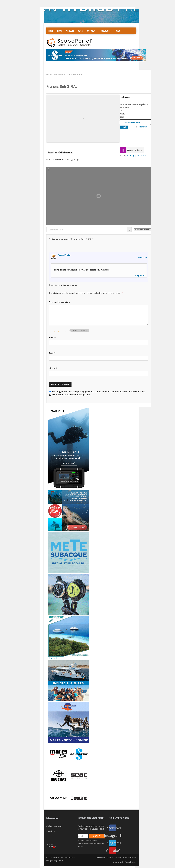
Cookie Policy (129, 858)
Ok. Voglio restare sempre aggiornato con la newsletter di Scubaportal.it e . (97, 393)
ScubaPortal (65, 255)
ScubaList (92, 31)
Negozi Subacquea (136, 150)
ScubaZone (106, 31)
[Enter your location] (87, 230)
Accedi (53, 658)
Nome (53, 338)
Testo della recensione (60, 302)
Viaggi (80, 31)
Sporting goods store (136, 155)
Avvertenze (130, 862)
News (60, 31)
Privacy (118, 858)
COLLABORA (53, 37)
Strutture (59, 74)
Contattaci (118, 862)
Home (51, 31)
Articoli (70, 31)
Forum (118, 31)
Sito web (53, 368)
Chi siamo (100, 858)
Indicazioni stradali (132, 123)
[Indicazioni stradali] (142, 230)
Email (52, 353)
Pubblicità (51, 831)
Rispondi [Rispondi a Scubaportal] (140, 275)
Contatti (67, 37)
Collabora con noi (54, 826)
